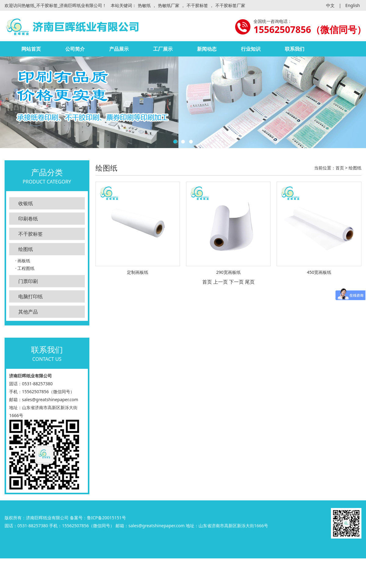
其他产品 (28, 312)
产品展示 (119, 49)
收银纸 (26, 203)
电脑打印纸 (30, 296)
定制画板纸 (138, 272)
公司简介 (75, 49)
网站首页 (31, 49)
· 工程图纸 (25, 268)
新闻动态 (207, 49)
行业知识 (251, 49)
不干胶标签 (197, 5)
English (353, 5)
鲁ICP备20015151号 (106, 518)
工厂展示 (163, 49)
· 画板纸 (23, 261)
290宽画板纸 (228, 272)
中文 (330, 5)
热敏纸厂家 (169, 5)
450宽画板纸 (319, 272)
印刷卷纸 (28, 219)
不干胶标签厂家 (230, 5)
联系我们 (295, 49)
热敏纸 (144, 5)
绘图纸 (26, 249)
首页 (340, 168)
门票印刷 (28, 281)
